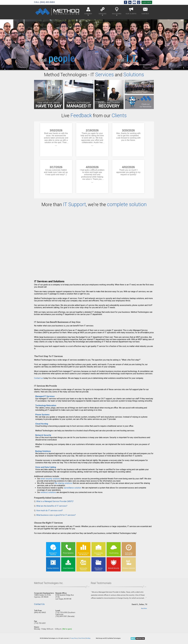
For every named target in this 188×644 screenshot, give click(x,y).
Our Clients (131, 10)
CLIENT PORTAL (147, 2)
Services (103, 11)
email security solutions (50, 479)
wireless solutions (48, 492)
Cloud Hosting (42, 424)
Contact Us (39, 604)
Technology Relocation (46, 405)
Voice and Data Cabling (46, 467)
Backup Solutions (43, 451)
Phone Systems (42, 415)
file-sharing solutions (63, 483)
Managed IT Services (45, 396)
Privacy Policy (74, 638)
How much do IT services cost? (49, 510)
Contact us (39, 378)
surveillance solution (72, 488)
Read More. (144, 608)
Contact (145, 10)
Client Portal (82, 638)
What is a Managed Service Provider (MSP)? (55, 501)
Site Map (88, 638)
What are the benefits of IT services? (52, 506)
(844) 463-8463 (47, 2)
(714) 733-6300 (61, 612)
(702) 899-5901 (61, 616)
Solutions (117, 11)
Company (88, 11)
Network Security (43, 435)
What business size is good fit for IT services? (56, 515)
